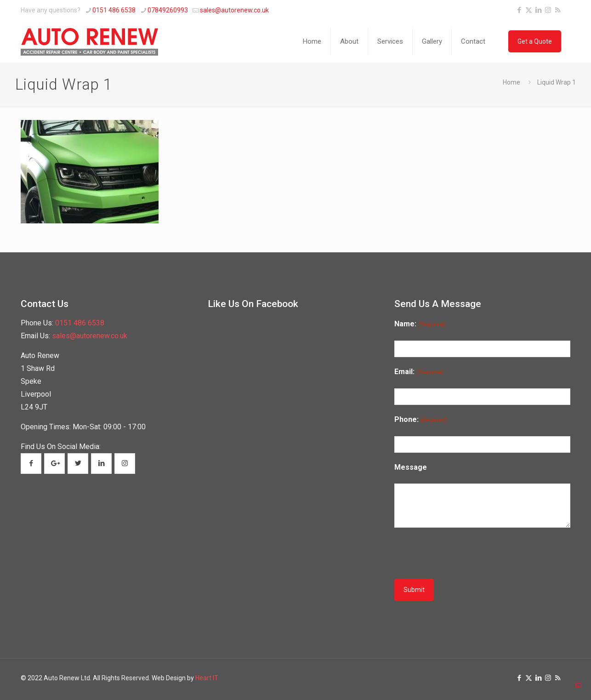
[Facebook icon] (519, 10)
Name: (419, 324)
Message (411, 467)
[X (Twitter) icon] (529, 10)
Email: (418, 372)
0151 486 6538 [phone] (114, 10)
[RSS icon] (558, 10)
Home (511, 82)
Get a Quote (535, 41)
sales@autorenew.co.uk (90, 336)
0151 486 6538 (80, 323)
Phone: (421, 420)
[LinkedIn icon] (538, 10)
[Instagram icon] (548, 10)
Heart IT (207, 678)
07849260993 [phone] (168, 10)
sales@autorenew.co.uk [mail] (234, 10)
